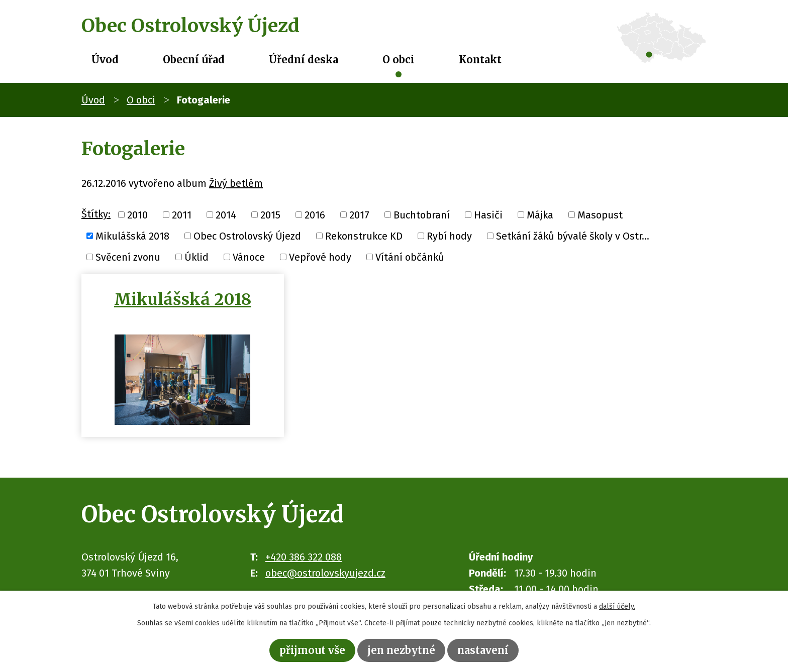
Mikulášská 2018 (132, 236)
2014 (226, 215)
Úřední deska (304, 60)
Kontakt (480, 60)
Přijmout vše (312, 650)
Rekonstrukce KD (364, 236)
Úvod (105, 60)
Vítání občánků (410, 257)
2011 (182, 215)
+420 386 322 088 (304, 557)
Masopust (600, 215)
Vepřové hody (320, 257)
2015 (270, 215)
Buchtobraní (422, 215)
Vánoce (249, 257)
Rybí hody (449, 236)
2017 (359, 215)
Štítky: (96, 214)
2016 (315, 215)
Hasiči (488, 215)
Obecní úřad (194, 60)
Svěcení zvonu (128, 257)
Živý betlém (236, 183)
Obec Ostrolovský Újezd (247, 236)
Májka (540, 215)
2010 (137, 215)
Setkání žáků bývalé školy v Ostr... (573, 236)
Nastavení (483, 650)
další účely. (617, 606)
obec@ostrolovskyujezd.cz (325, 573)
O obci (399, 60)
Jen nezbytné (401, 650)
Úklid (196, 257)
